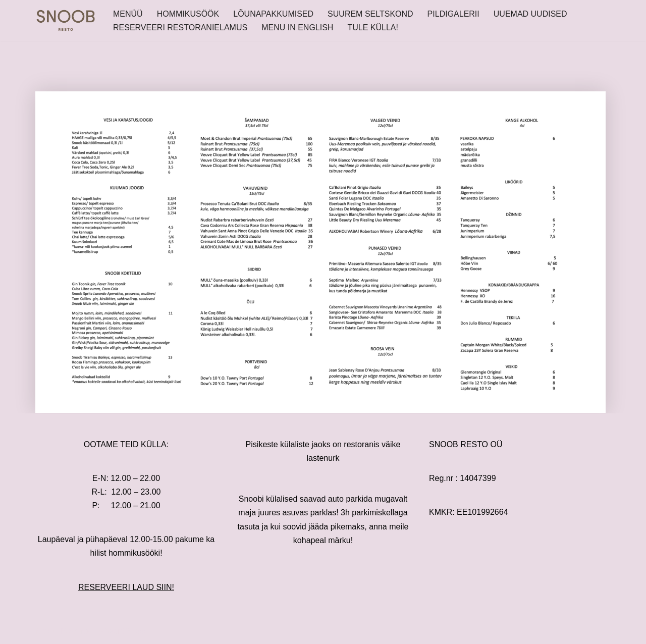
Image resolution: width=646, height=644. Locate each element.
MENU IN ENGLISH (297, 28)
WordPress (125, 631)
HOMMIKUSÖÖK (188, 14)
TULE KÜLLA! (372, 28)
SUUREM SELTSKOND (370, 14)
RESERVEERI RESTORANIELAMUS (180, 28)
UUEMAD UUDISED (530, 14)
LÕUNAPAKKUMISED (273, 14)
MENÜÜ (128, 14)
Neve (45, 631)
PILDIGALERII (453, 14)
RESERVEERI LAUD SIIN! (126, 587)
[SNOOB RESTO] (66, 20)
